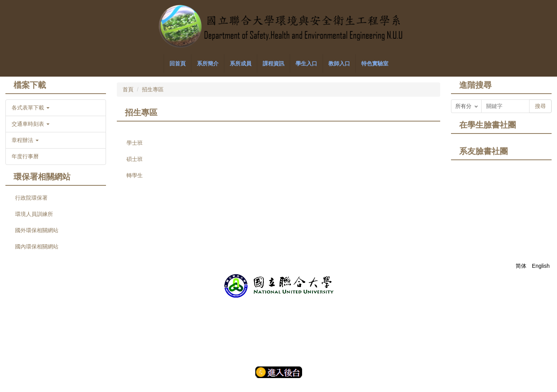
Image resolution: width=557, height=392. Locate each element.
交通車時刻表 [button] (31, 124)
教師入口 (339, 63)
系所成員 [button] (241, 63)
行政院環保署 (31, 198)
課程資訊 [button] (273, 63)
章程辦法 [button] (25, 140)
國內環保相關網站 (37, 246)
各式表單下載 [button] (31, 108)
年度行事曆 (25, 156)
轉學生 (135, 175)
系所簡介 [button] (208, 63)
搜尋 (540, 106)
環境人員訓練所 (34, 214)
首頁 (128, 89)
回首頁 (178, 63)
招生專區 (153, 89)
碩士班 (135, 159)
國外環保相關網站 (37, 230)
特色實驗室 (375, 63)
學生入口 (306, 63)
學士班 (135, 143)
